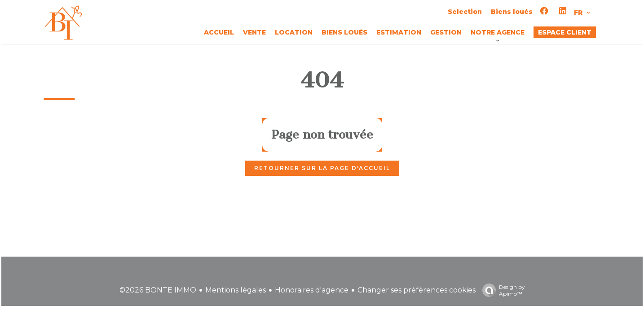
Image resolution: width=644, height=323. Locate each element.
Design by (501, 290)
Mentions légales (236, 290)
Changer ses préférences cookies (417, 290)
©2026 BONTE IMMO (158, 290)
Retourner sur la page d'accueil (322, 168)
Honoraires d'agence (312, 290)
